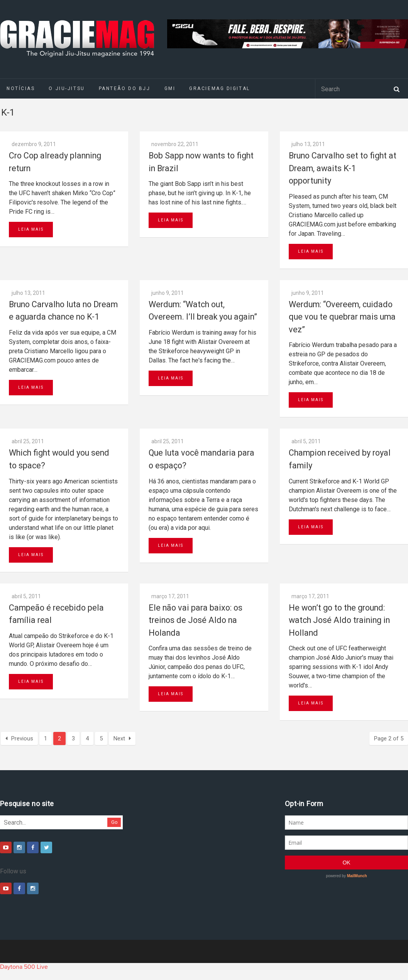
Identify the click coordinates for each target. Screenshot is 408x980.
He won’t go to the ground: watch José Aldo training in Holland (339, 620)
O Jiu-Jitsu (67, 88)
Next (122, 738)
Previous (19, 738)
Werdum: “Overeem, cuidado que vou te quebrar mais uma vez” (342, 317)
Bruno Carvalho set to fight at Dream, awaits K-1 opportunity (343, 168)
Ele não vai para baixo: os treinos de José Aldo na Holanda (196, 620)
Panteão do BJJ (125, 88)
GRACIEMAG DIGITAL (220, 88)
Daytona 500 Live (24, 967)
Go (114, 822)
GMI (170, 88)
